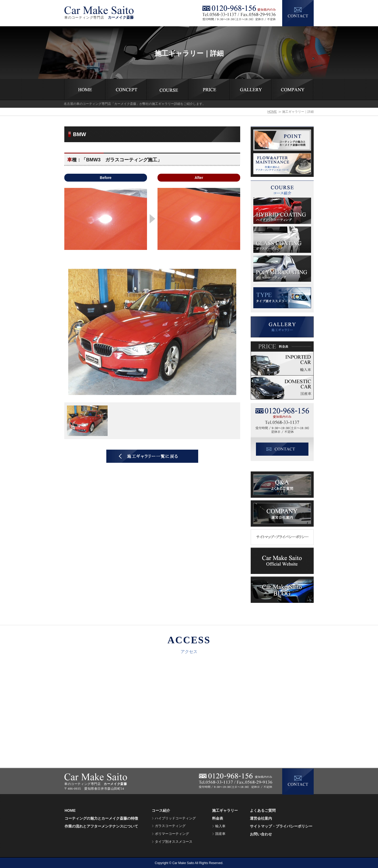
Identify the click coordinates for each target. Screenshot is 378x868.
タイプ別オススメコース (174, 842)
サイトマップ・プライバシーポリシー (281, 826)
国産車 (220, 834)
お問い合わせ (261, 834)
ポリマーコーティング (172, 834)
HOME (272, 112)
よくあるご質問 (263, 810)
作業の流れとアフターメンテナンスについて (101, 826)
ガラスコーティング (170, 826)
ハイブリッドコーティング (175, 818)
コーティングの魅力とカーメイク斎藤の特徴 (101, 818)
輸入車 (220, 826)
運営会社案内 (261, 818)
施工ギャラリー (225, 810)
